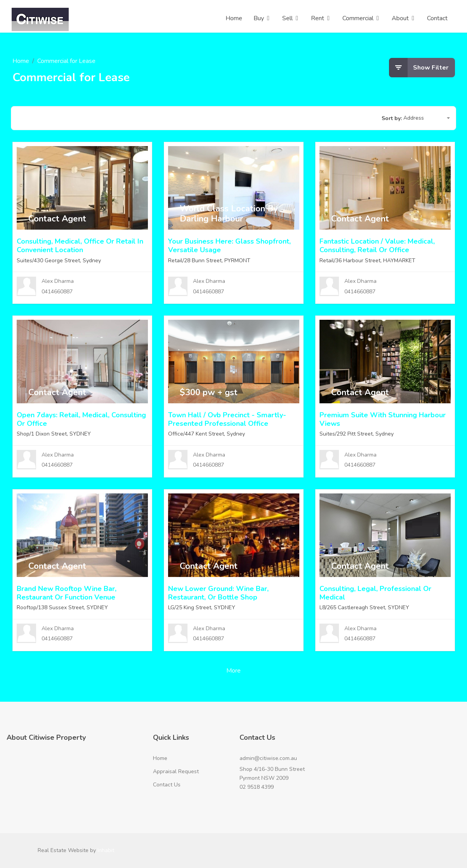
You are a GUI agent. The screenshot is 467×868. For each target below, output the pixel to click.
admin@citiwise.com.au (268, 758)
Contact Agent (57, 219)
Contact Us (167, 785)
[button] (427, 119)
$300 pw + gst (209, 392)
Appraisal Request (176, 771)
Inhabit (106, 850)
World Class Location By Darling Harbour (229, 214)
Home (21, 61)
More (233, 671)
